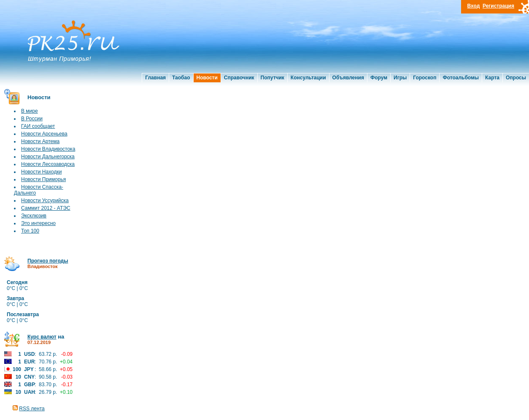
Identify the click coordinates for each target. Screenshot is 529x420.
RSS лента (32, 409)
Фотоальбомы (461, 78)
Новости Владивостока (48, 149)
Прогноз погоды (48, 261)
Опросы (516, 78)
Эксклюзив (34, 216)
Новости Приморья (43, 179)
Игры (400, 78)
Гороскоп (425, 78)
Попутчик (273, 78)
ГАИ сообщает (38, 126)
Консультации (308, 78)
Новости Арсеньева (44, 134)
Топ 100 (30, 231)
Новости (207, 78)
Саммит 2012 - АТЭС (46, 208)
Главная (155, 78)
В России (32, 119)
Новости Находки (41, 172)
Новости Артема (40, 141)
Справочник (239, 78)
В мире (30, 111)
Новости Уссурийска (45, 201)
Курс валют (42, 337)
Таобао (181, 78)
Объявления (348, 78)
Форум (379, 78)
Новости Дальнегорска (48, 157)
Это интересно (38, 223)
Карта (492, 78)
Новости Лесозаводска (48, 164)
